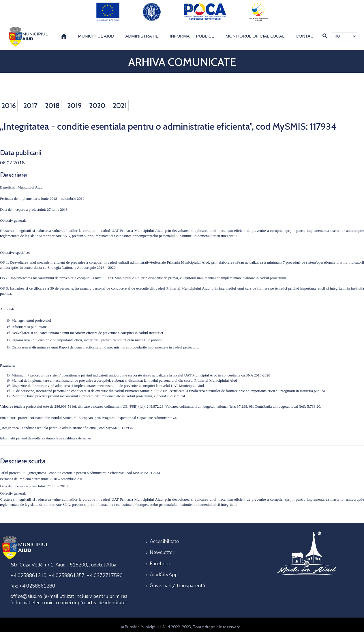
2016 (9, 101)
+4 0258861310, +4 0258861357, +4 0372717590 (66, 572)
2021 (120, 101)
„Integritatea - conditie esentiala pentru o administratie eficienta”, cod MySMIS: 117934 (66, 424)
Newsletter (162, 548)
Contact (306, 32)
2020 (97, 101)
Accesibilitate (164, 537)
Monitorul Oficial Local (255, 32)
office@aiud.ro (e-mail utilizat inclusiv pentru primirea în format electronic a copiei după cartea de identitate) (69, 595)
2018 (52, 101)
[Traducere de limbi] (344, 32)
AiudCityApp (164, 568)
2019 (74, 101)
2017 (30, 101)
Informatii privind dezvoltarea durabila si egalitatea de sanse (45, 434)
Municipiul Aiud (96, 32)
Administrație (142, 32)
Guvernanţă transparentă (177, 579)
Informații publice (192, 32)
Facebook (160, 558)
